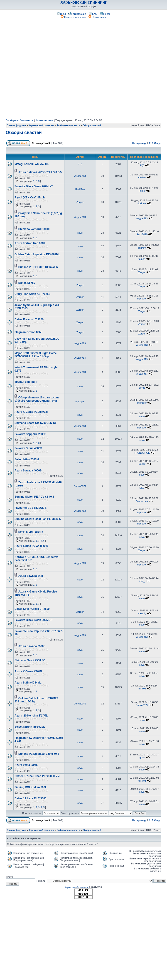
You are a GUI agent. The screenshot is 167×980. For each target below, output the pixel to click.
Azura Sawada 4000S (28, 471)
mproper (142, 299)
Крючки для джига (31, 532)
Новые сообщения (73, 17)
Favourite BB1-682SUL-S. (31, 508)
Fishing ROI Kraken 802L (31, 787)
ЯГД (80, 164)
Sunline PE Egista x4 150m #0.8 (39, 754)
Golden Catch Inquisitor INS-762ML (37, 254)
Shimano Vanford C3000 (34, 229)
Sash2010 (142, 234)
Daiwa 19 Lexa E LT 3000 (31, 798)
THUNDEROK (142, 453)
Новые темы (97, 17)
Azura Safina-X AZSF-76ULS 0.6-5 (40, 172)
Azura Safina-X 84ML (28, 683)
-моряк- (142, 464)
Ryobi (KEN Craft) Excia (30, 198)
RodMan (80, 189)
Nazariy (142, 613)
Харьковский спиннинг (83, 2)
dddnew (142, 203)
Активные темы (44, 120)
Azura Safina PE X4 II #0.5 (31, 546)
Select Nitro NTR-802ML (30, 727)
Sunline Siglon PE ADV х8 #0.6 (34, 497)
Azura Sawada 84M (31, 576)
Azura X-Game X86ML (29, 671)
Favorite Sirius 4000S (28, 448)
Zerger (80, 202)
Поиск (105, 14)
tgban (142, 757)
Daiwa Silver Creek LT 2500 (32, 609)
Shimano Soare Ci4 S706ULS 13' (35, 423)
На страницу (139, 143)
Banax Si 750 (27, 283)
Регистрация (77, 14)
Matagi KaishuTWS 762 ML (32, 164)
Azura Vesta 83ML (26, 765)
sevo (80, 233)
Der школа (142, 501)
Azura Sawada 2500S (32, 646)
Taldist (142, 191)
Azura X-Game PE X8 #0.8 (31, 412)
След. (157, 143)
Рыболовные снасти (68, 125)
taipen (142, 259)
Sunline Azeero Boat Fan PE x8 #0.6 (38, 519)
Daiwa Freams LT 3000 (29, 319)
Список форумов (16, 125)
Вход (61, 14)
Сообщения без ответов (20, 120)
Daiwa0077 (80, 486)
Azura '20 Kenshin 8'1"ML (31, 716)
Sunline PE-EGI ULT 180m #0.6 (38, 267)
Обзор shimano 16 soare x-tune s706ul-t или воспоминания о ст (37, 399)
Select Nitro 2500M (27, 459)
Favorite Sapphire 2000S (30, 434)
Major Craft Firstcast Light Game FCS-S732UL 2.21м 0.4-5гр (36, 355)
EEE (142, 488)
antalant (142, 177)
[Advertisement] (46, 69)
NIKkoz (142, 689)
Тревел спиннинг (26, 382)
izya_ (142, 581)
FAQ (93, 14)
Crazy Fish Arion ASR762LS (32, 294)
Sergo (142, 388)
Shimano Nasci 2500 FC (30, 660)
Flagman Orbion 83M (28, 332)
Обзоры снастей (92, 125)
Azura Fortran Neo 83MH (30, 243)
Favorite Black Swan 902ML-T (34, 186)
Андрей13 (80, 176)
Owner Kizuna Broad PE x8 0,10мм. (37, 776)
